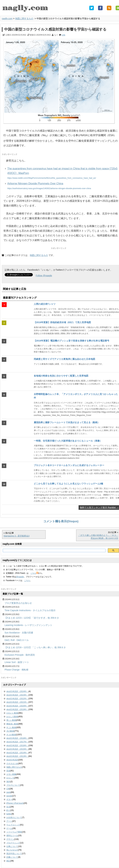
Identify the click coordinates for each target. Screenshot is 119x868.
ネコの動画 (11, 735)
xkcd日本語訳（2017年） (17, 742)
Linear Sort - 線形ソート (17, 662)
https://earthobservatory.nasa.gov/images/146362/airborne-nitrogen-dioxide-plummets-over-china (49, 188)
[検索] (54, 551)
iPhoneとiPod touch (15, 803)
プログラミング (13, 843)
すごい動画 (11, 727)
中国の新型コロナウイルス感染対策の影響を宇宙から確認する (55, 29)
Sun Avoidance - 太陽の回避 (19, 633)
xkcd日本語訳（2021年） (17, 702)
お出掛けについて (14, 817)
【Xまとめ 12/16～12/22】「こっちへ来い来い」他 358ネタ (35, 647)
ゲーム (9, 828)
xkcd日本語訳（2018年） (17, 738)
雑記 (8, 861)
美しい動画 (11, 720)
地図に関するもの (24, 19)
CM (8, 789)
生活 (8, 807)
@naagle (20, 577)
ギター (9, 799)
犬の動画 (10, 731)
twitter (9, 814)
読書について (12, 857)
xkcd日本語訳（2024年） (17, 691)
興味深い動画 (12, 724)
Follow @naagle (44, 276)
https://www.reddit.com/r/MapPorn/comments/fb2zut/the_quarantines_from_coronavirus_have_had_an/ (52, 178)
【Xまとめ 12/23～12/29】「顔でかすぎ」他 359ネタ (32, 618)
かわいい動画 (12, 713)
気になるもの (12, 850)
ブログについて (13, 785)
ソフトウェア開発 (14, 832)
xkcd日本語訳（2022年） (17, 699)
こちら (34, 573)
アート (9, 821)
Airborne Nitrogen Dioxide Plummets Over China (35, 183)
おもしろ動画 (12, 717)
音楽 (8, 771)
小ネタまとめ (12, 764)
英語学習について (14, 854)
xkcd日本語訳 (12, 760)
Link (63, 35)
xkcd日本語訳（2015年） (17, 749)
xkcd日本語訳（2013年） (17, 756)
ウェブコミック (13, 825)
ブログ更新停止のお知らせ (18, 603)
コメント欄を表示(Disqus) (61, 521)
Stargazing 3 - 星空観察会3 (16, 536)
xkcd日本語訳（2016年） (17, 746)
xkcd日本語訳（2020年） (17, 706)
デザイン (10, 839)
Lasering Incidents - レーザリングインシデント (28, 625)
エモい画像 (11, 774)
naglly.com (7, 19)
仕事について (12, 846)
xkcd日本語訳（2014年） (17, 753)
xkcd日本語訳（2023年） (17, 695)
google (9, 796)
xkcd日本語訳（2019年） (17, 709)
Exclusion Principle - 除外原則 (20, 655)
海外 (8, 782)
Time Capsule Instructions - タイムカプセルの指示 (30, 610)
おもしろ (10, 778)
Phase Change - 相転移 (16, 670)
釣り (8, 810)
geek (8, 792)
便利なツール (12, 836)
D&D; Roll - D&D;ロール (17, 640)
